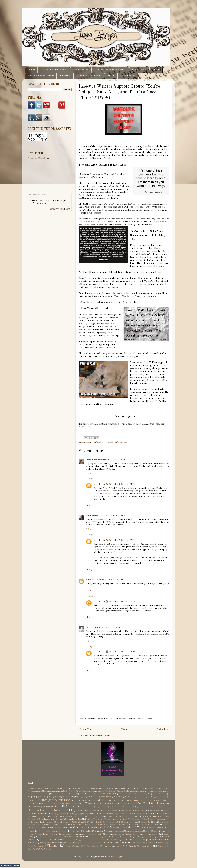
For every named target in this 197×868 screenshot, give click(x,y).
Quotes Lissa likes (38, 195)
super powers (145, 837)
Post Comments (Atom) (100, 736)
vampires (152, 843)
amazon (54, 791)
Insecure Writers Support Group (99, 442)
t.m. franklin (59, 840)
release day (33, 831)
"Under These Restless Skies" (110, 70)
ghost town (161, 807)
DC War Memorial (152, 800)
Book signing (106, 797)
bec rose (164, 794)
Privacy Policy (128, 76)
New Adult (133, 825)
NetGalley (122, 825)
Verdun (31, 846)
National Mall (90, 825)
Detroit (164, 800)
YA (46, 849)
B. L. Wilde (134, 794)
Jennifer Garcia (56, 816)
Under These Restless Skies (110, 843)
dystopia (77, 803)
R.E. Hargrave (146, 828)
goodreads (113, 811)
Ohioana (30, 828)
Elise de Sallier (111, 803)
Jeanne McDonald (38, 816)
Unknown (90, 580)
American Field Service (106, 791)
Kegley (110, 816)
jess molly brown (72, 816)
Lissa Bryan (99, 484)
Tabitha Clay (74, 840)
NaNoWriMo (76, 825)
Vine (67, 846)
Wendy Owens (92, 846)
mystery (163, 822)
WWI (38, 849)
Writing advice (121, 442)
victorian (40, 846)
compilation (32, 800)
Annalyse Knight (156, 791)
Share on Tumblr (10, 866)
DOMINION (53, 803)
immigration (82, 814)
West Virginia (106, 846)
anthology (56, 794)
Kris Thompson (147, 816)
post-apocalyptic (98, 827)
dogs (44, 803)
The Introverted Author (41, 76)
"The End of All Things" (54, 70)
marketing (161, 819)
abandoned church (76, 788)
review (64, 831)
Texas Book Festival (110, 840)
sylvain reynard (45, 840)
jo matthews (85, 816)
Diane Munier (33, 803)
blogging (82, 797)
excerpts (52, 807)
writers (118, 846)
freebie (129, 807)
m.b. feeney (124, 819)
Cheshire (131, 797)
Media (111, 76)
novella (155, 825)
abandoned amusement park (37, 788)
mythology (31, 825)
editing (98, 803)
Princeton (116, 828)
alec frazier (140, 788)
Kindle (135, 816)
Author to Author (107, 794)
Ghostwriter (36, 810)
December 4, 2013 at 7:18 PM (112, 515)
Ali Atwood (41, 203)
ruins (155, 831)
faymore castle (87, 807)
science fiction (88, 834)
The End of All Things (136, 840)
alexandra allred (155, 788)
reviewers (76, 831)
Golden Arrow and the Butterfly (90, 811)
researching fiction (49, 831)
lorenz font (77, 819)
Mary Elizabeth (48, 822)
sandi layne (43, 834)
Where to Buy (139, 70)
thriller (57, 843)
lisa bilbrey (64, 819)
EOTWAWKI (141, 803)
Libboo (39, 819)
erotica (37, 807)
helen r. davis (155, 811)
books (119, 797)
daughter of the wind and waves (129, 800)
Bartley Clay (146, 794)
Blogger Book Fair (65, 797)
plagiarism (82, 828)
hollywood (63, 814)
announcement (43, 794)
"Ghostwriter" (81, 70)
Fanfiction (65, 76)
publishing (128, 827)
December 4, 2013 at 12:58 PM (112, 460)
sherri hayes (153, 834)
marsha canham (33, 822)
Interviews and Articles (89, 76)
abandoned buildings (58, 788)
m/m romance (135, 819)
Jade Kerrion (164, 814)
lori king (89, 819)
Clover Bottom (162, 797)
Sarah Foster (92, 515)
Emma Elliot (126, 803)
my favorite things (148, 822)
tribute (66, 843)
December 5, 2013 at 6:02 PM (122, 601)
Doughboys (66, 803)
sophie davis (111, 837)
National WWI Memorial (106, 825)
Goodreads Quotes (60, 209)
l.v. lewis (159, 816)
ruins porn (165, 831)
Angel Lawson (140, 791)
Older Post (163, 730)
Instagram (136, 814)
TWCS (87, 843)
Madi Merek (148, 819)
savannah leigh (57, 834)
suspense (156, 837)
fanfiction (73, 807)
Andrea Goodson (124, 791)
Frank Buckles (117, 807)
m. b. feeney (111, 819)
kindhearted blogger (122, 816)
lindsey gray (50, 819)
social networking (96, 837)
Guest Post (139, 811)
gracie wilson (126, 811)
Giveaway (59, 810)
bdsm (156, 794)
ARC (81, 794)
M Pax (89, 627)
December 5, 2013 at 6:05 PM (122, 540)
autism (125, 794)
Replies (92, 479)
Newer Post (85, 730)
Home (32, 70)
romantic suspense (134, 831)
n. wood (64, 825)
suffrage (121, 837)
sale (33, 834)
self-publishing (104, 834)
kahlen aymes (98, 816)
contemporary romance (54, 800)
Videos (156, 70)
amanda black (41, 791)
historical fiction (36, 814)
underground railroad (138, 843)
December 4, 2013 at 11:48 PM (109, 580)
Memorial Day (100, 822)
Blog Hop (33, 797)
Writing (129, 846)
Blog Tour (48, 797)
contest (81, 800)
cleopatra (150, 797)
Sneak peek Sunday (72, 837)
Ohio (164, 825)
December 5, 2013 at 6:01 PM (122, 652)
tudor (74, 843)
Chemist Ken (92, 460)
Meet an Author (80, 822)
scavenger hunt (72, 834)
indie (92, 814)
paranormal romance (61, 827)
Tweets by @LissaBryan (38, 158)
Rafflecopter (161, 828)
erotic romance (162, 803)
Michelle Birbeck (114, 822)
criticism (109, 800)
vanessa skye (162, 843)
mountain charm (130, 822)
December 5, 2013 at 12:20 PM (106, 627)
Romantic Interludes (114, 831)
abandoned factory (92, 788)
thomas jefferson (45, 843)
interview (148, 814)
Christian (141, 797)
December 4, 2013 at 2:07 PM (122, 484)
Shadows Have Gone (134, 834)
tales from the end (89, 840)
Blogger (120, 857)
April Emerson (70, 794)
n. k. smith (54, 825)
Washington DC (78, 846)
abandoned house (124, 788)
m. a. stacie (100, 819)
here (144, 424)
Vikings (52, 846)
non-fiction (146, 825)
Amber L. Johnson (68, 791)
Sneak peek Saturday (48, 837)
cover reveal (94, 800)
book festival (93, 797)
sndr (102, 857)
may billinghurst (62, 822)
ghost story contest (144, 807)
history (53, 814)
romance (90, 831)
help (165, 811)
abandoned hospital (108, 788)
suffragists (132, 837)
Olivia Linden (41, 828)
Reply (89, 473)
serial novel (117, 834)
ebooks (90, 803)
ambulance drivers (86, 791)
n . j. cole (42, 825)
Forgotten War (102, 807)
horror (72, 814)
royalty (148, 831)
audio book (90, 794)
